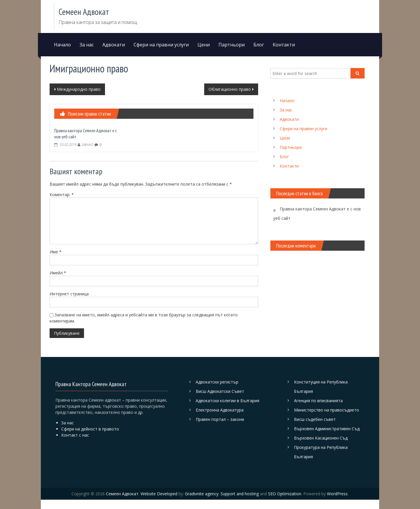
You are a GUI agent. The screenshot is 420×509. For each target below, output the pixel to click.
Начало (62, 45)
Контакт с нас (75, 435)
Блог (259, 45)
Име (56, 252)
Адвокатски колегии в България (228, 401)
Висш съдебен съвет (315, 419)
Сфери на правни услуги (161, 45)
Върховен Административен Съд (327, 429)
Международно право (79, 89)
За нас (87, 45)
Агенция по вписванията (318, 401)
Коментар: (62, 195)
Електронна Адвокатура (220, 410)
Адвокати (114, 45)
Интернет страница (69, 294)
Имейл (58, 273)
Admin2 (87, 145)
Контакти (284, 45)
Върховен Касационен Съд (321, 438)
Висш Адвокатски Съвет (220, 391)
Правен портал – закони (220, 419)
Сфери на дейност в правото (90, 429)
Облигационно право (230, 89)
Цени (204, 45)
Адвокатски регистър (217, 382)
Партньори (232, 45)
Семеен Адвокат (84, 12)
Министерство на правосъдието (327, 410)
